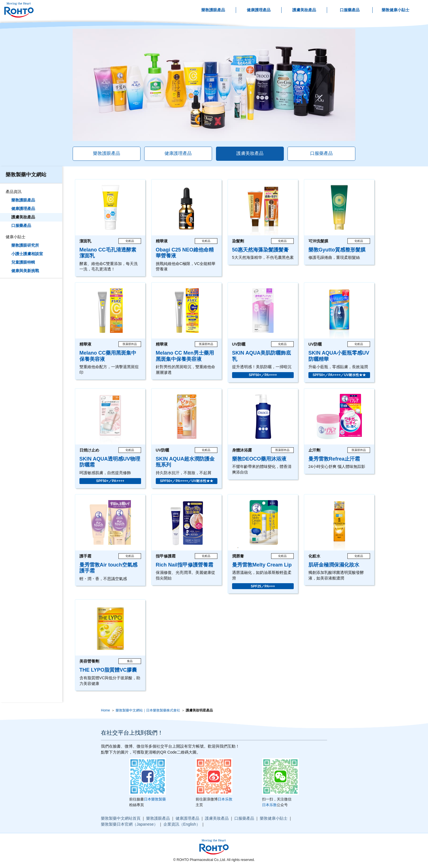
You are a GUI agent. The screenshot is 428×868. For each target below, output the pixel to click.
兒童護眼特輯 (23, 262)
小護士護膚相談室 (27, 254)
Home (105, 710)
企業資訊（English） (182, 824)
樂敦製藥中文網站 (26, 175)
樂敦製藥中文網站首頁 (121, 818)
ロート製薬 (19, 10)
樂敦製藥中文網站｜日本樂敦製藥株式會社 (148, 710)
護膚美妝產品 (304, 10)
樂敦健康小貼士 (395, 10)
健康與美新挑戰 (25, 271)
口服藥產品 (350, 10)
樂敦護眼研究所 (25, 245)
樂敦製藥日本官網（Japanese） (129, 824)
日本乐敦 (225, 799)
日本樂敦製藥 (155, 799)
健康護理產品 (259, 10)
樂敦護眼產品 (213, 10)
